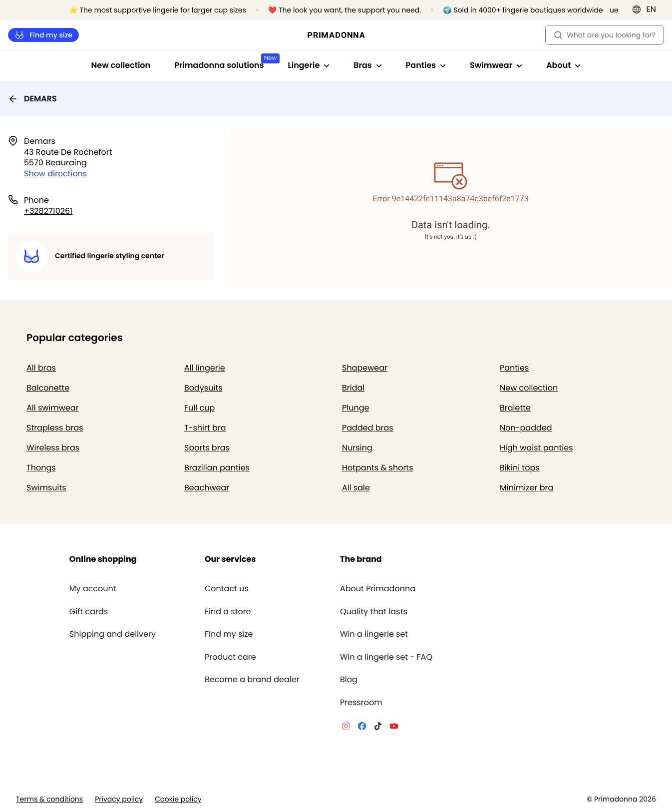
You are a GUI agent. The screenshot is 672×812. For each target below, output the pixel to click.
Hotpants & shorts (378, 468)
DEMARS (32, 99)
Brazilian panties (217, 468)
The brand (361, 559)
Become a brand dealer (252, 680)
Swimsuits (46, 488)
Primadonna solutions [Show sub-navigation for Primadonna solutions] (225, 62)
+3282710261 (48, 211)
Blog (349, 680)
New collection (121, 65)
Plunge (355, 408)
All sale (356, 488)
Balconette (48, 388)
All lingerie (205, 368)
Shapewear (365, 368)
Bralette (515, 408)
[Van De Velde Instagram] (346, 728)
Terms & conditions (49, 799)
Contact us (227, 589)
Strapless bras (55, 428)
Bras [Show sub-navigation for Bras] (367, 65)
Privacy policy (119, 799)
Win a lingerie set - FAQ (386, 657)
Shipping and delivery (113, 634)
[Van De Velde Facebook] (362, 728)
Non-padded (526, 428)
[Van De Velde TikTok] (378, 728)
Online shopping (103, 559)
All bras (41, 368)
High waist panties (536, 448)
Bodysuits (203, 388)
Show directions (55, 174)
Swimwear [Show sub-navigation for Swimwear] (496, 65)
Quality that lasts (374, 612)
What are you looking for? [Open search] (605, 35)
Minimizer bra (526, 488)
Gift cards (89, 612)
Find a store (228, 612)
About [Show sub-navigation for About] (563, 65)
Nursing (357, 448)
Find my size (43, 35)
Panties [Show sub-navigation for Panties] (426, 65)
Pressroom (361, 703)
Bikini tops (520, 468)
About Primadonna (378, 589)
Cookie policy (178, 799)
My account (93, 589)
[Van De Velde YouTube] (394, 728)
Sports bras (207, 448)
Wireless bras (53, 448)
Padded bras (368, 428)
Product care (230, 657)
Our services (230, 559)
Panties (514, 368)
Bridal (353, 388)
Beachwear (207, 488)
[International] (647, 9)
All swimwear (53, 408)
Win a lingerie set (374, 634)
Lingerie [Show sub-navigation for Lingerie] (309, 65)
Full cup (199, 408)
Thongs (41, 468)
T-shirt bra (205, 428)
